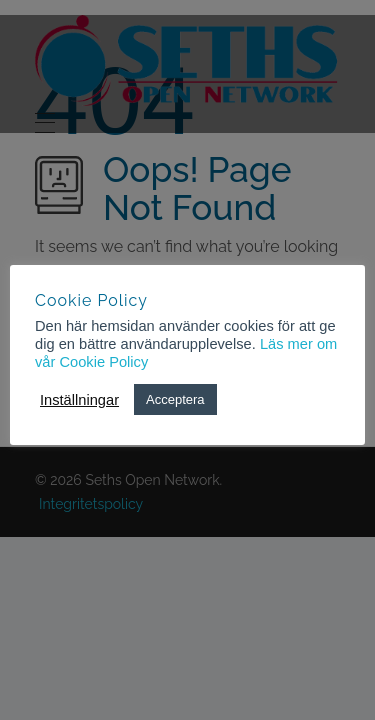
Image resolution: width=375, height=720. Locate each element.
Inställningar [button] (79, 400)
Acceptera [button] (175, 399)
